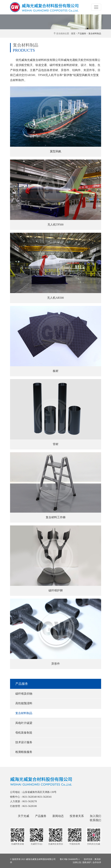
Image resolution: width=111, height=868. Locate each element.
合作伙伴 (97, 862)
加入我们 (95, 816)
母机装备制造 (24, 733)
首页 (73, 34)
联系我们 (95, 820)
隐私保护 (87, 862)
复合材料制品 (95, 34)
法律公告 (77, 862)
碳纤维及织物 (24, 694)
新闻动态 (58, 816)
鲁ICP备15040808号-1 (70, 859)
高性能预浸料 (24, 703)
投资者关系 (77, 816)
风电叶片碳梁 (24, 723)
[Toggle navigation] (96, 7)
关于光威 (23, 816)
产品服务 (82, 34)
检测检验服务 (24, 752)
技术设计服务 (24, 742)
